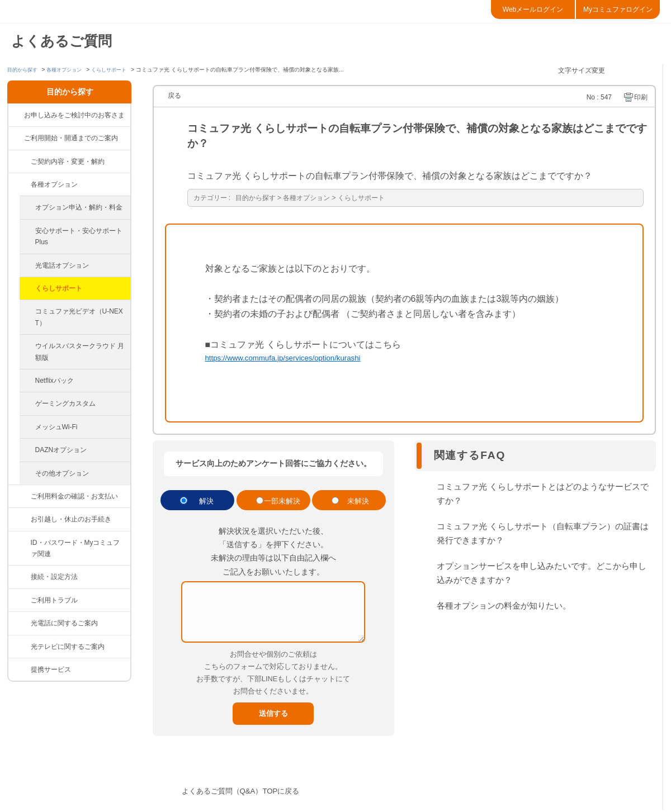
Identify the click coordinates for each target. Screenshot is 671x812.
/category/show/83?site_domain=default (20, 577)
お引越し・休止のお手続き (71, 519)
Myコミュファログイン (618, 10)
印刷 (641, 97)
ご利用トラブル (54, 600)
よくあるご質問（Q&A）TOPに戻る (254, 793)
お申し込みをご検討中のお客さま (74, 115)
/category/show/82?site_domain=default (20, 496)
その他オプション (62, 473)
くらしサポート (118, 70)
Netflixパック (55, 381)
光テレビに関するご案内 (68, 647)
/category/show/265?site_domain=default (20, 669)
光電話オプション (62, 265)
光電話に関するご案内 (64, 623)
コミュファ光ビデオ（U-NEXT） (79, 317)
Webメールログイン (533, 10)
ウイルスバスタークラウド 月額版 (80, 352)
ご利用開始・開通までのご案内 (71, 138)
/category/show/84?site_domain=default (20, 600)
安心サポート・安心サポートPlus (79, 236)
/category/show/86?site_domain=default (20, 647)
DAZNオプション (61, 450)
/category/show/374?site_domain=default (20, 543)
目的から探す (24, 70)
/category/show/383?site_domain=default (20, 184)
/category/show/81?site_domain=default (20, 162)
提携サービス (51, 669)
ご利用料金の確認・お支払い (74, 496)
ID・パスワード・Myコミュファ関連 (75, 548)
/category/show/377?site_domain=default (20, 519)
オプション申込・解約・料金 (79, 207)
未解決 (358, 503)
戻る (174, 96)
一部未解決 (282, 503)
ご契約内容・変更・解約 (68, 162)
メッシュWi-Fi (56, 427)
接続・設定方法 (54, 577)
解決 (206, 503)
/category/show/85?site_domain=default (20, 623)
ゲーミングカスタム (65, 403)
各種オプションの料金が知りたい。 (504, 608)
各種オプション (69, 70)
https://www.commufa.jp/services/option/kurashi (299, 360)
